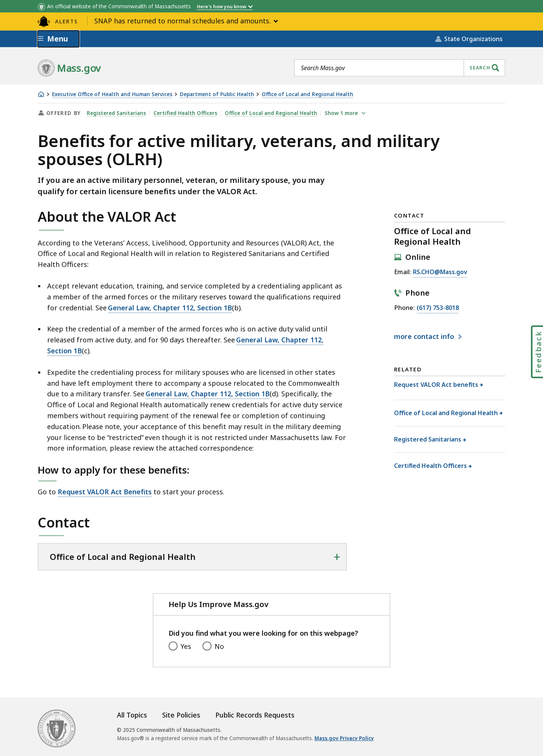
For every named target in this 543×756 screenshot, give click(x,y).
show (342, 113)
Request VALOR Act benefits (436, 385)
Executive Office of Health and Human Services (112, 94)
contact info (425, 336)
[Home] (41, 94)
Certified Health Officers (185, 113)
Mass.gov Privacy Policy (344, 738)
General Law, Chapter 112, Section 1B (170, 308)
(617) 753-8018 (438, 308)
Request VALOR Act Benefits (105, 492)
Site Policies (181, 715)
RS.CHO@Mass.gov (440, 272)
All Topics (132, 715)
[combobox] (400, 68)
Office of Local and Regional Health (308, 94)
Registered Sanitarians (116, 113)
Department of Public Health (217, 94)
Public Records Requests (255, 715)
